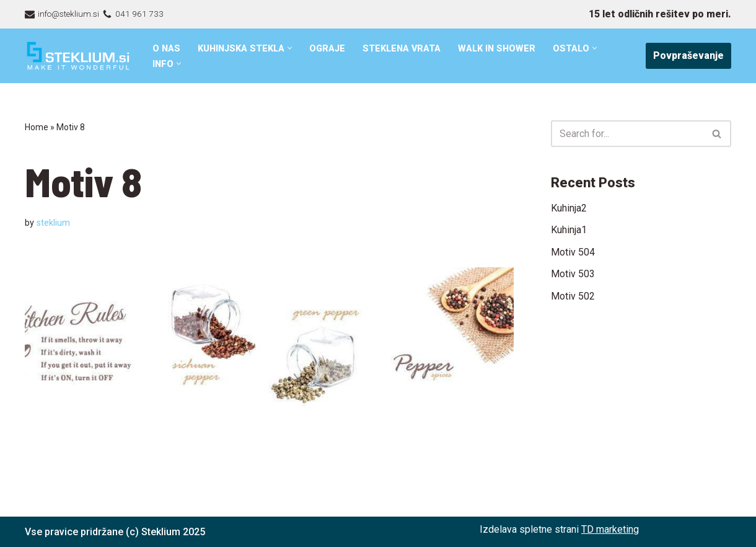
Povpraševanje (688, 56)
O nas (166, 49)
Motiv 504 (573, 252)
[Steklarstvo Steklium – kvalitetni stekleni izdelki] (78, 56)
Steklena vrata (402, 49)
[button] (290, 48)
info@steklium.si (68, 14)
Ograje (327, 49)
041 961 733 (139, 14)
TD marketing (610, 529)
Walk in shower (497, 49)
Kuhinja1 (569, 230)
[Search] (627, 134)
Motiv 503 (573, 274)
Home (37, 127)
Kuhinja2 (569, 208)
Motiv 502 (573, 296)
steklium (53, 223)
